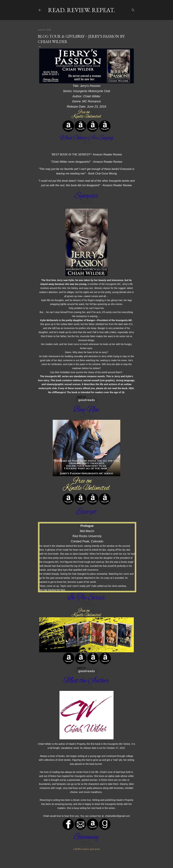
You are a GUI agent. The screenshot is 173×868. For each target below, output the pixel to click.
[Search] (133, 9)
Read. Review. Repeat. (82, 10)
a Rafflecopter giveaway (87, 849)
